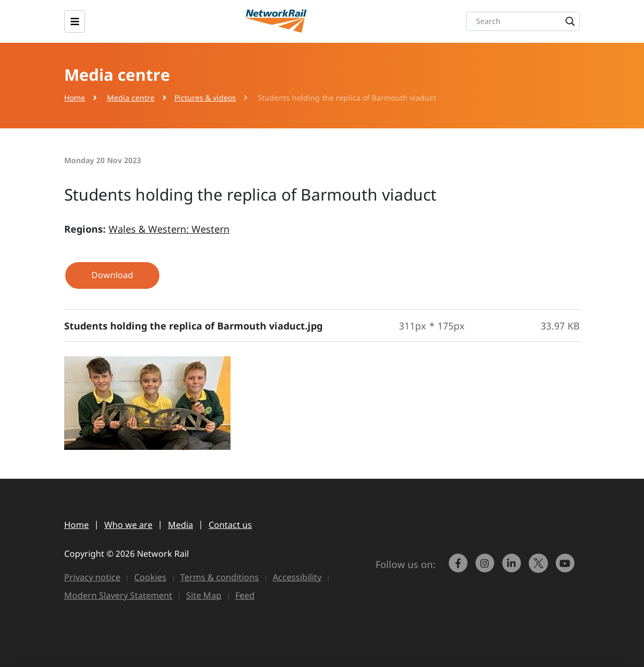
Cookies (150, 577)
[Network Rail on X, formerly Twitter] (540, 568)
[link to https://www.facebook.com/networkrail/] (459, 568)
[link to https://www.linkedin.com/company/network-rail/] (513, 568)
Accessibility (297, 577)
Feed (245, 595)
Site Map (204, 595)
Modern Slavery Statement (118, 595)
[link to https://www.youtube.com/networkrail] (566, 568)
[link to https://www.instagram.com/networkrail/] (486, 568)
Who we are (128, 525)
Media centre (131, 98)
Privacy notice (92, 577)
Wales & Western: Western (169, 229)
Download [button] (112, 275)
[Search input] (526, 21)
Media (181, 525)
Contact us (230, 525)
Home (75, 98)
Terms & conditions (220, 577)
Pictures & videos (205, 98)
